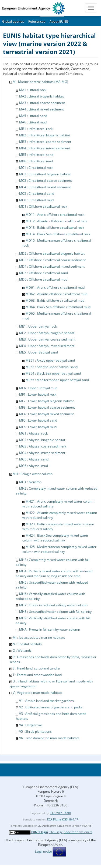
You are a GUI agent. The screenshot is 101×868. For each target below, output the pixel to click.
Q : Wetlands (22, 650)
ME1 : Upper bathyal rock (38, 326)
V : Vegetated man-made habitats (38, 693)
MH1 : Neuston (30, 482)
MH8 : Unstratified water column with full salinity (55, 612)
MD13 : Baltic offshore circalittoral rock (55, 228)
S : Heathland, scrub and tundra (36, 668)
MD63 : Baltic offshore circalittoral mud (55, 300)
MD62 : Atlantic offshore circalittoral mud (56, 294)
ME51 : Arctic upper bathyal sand (50, 360)
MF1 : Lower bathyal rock (38, 394)
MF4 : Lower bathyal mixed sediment (46, 414)
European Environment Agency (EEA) (50, 787)
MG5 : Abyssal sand (34, 459)
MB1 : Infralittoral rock (36, 129)
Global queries (13, 21)
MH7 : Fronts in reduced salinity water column (53, 605)
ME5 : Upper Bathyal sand (39, 352)
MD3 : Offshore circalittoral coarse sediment (52, 260)
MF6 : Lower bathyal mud (38, 427)
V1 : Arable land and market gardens (46, 701)
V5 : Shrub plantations (35, 731)
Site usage (56, 832)
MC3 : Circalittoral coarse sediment (46, 181)
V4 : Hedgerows (31, 725)
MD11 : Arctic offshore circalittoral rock (55, 215)
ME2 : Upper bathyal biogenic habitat (47, 333)
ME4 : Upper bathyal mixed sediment (47, 346)
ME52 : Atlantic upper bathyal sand (52, 367)
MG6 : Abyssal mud (34, 466)
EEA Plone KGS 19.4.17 (63, 819)
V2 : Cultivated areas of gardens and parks (51, 707)
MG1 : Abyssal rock (33, 433)
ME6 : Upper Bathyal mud (38, 388)
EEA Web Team (61, 813)
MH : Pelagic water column (33, 474)
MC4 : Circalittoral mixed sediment (45, 187)
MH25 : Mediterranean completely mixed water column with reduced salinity (59, 549)
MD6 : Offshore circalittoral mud (43, 279)
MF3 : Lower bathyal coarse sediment (47, 407)
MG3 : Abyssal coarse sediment (43, 446)
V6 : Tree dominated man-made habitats (49, 738)
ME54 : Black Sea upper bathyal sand (53, 373)
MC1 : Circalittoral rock (36, 168)
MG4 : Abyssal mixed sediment (42, 453)
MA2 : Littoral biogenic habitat (41, 96)
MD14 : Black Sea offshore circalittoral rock (58, 234)
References (37, 21)
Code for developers (78, 832)
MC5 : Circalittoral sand (37, 194)
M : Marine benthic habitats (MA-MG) (40, 82)
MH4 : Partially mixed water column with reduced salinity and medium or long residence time (54, 573)
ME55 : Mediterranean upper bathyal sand (57, 380)
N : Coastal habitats (27, 644)
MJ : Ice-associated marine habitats (39, 637)
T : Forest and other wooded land (37, 675)
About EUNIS (59, 21)
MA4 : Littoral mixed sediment (41, 109)
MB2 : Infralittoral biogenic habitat (45, 135)
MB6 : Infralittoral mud (36, 161)
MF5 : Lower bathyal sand (38, 420)
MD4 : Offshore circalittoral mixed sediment (52, 266)
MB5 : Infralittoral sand (36, 155)
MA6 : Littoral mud (33, 122)
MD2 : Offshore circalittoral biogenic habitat (52, 253)
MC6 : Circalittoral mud (36, 200)
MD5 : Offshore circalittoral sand (43, 273)
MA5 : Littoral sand (33, 116)
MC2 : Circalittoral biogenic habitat (45, 174)
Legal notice (43, 851)
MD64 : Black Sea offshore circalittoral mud (58, 307)
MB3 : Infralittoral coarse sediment (45, 142)
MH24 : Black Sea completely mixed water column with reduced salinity (55, 538)
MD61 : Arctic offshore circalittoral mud (55, 287)
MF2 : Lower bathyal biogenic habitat (46, 401)
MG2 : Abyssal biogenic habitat (42, 440)
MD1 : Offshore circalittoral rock (43, 206)
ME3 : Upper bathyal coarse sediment (47, 339)
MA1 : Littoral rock (33, 90)
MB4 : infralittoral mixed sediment (45, 148)
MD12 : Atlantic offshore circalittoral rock (56, 221)
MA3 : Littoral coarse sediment (42, 103)
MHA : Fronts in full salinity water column (50, 629)
